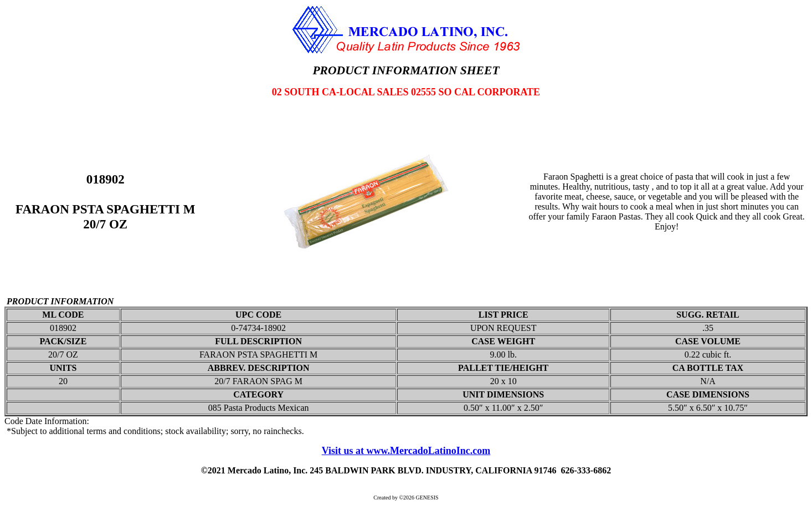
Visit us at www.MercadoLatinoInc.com (406, 451)
